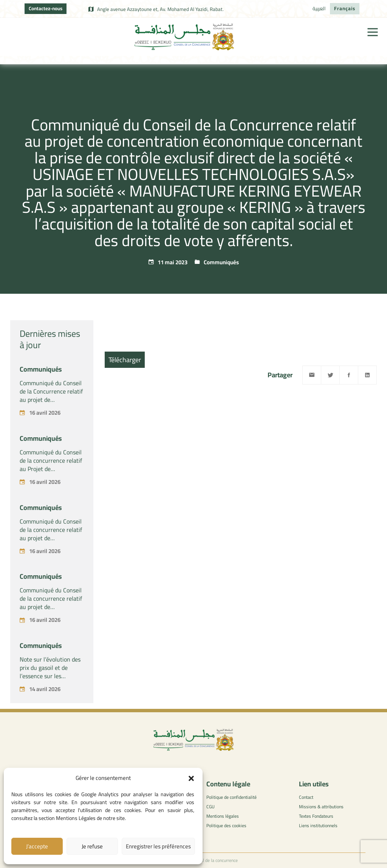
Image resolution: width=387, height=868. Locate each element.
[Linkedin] (367, 375)
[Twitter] (330, 375)
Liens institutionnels (318, 825)
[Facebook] (349, 375)
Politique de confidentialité (231, 797)
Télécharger (125, 360)
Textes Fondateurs (316, 816)
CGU (211, 807)
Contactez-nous (46, 8)
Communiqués (221, 262)
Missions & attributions (321, 807)
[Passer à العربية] (319, 9)
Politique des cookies (226, 825)
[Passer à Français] (345, 9)
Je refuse (92, 846)
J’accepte (37, 846)
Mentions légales (223, 816)
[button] (191, 778)
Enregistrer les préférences (158, 846)
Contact (306, 797)
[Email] (312, 375)
